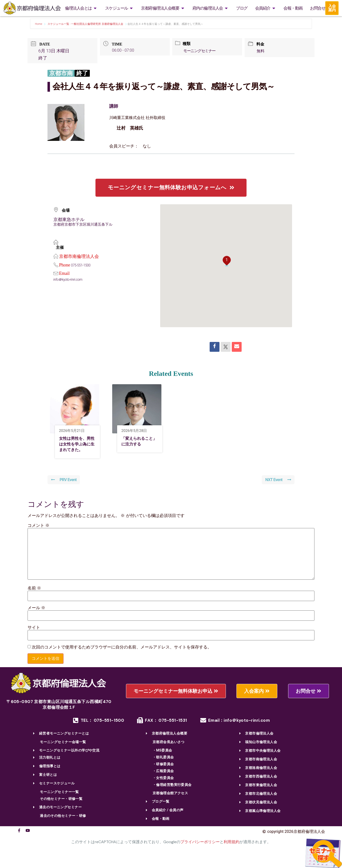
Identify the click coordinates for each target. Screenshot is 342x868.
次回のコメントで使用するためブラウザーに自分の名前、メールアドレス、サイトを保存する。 (122, 656)
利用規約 (232, 851)
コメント (39, 534)
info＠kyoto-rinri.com (69, 280)
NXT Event (278, 488)
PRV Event (64, 488)
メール (36, 616)
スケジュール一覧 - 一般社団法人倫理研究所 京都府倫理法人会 (85, 24)
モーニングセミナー (201, 51)
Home (39, 24)
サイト (34, 636)
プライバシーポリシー (200, 851)
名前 (34, 597)
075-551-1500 (82, 265)
